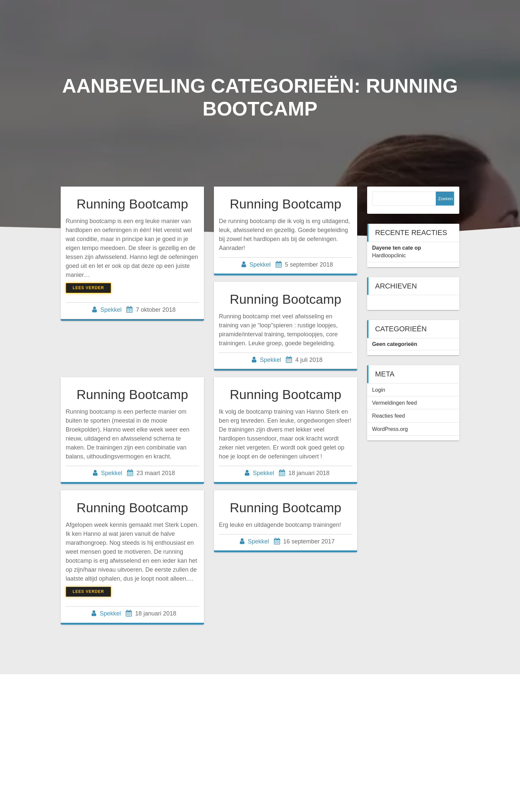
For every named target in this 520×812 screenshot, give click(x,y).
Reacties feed (389, 416)
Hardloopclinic (389, 255)
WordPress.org (390, 429)
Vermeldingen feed (394, 403)
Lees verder (88, 288)
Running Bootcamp (132, 204)
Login (379, 390)
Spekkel (111, 310)
